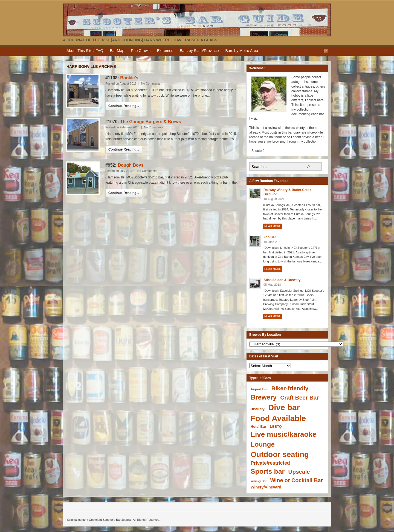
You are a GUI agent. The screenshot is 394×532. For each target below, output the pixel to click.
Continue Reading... (124, 106)
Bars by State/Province (199, 51)
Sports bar (268, 471)
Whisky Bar (259, 481)
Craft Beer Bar (299, 397)
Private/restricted (270, 463)
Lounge (263, 444)
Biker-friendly (290, 388)
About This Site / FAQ (85, 51)
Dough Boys (131, 165)
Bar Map (117, 51)
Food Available (278, 418)
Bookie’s (129, 78)
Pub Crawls (141, 51)
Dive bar (284, 407)
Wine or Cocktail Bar (296, 480)
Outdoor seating (280, 454)
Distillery (258, 409)
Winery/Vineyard (266, 487)
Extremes (165, 51)
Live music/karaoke (283, 434)
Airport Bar (259, 389)
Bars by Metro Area (242, 51)
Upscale (299, 472)
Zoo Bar (270, 237)
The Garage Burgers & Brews (150, 122)
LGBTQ (276, 427)
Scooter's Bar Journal (197, 20)
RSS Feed (326, 51)
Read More (273, 226)
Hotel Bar (258, 427)
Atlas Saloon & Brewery (282, 280)
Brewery (264, 397)
